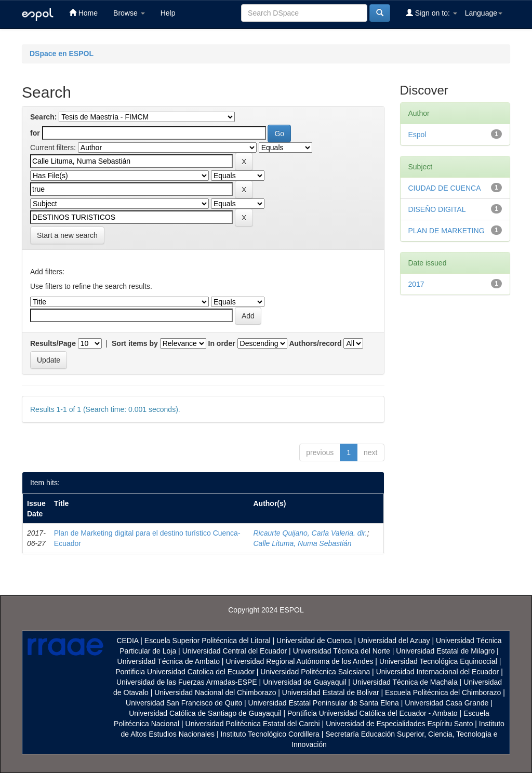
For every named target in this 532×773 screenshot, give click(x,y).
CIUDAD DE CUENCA (445, 188)
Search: (43, 117)
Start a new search (67, 235)
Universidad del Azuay (394, 641)
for (35, 133)
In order (222, 343)
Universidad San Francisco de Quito (184, 703)
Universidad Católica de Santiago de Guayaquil (205, 713)
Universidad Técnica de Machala (405, 682)
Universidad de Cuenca (314, 641)
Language (484, 13)
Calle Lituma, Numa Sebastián (302, 543)
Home (83, 13)
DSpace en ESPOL (62, 54)
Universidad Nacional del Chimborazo (215, 692)
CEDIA (127, 641)
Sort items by (135, 343)
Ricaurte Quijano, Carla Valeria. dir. (310, 533)
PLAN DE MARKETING (447, 231)
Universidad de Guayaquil (304, 682)
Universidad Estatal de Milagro (445, 651)
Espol (417, 135)
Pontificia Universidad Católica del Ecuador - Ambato (373, 713)
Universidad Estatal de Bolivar (331, 692)
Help (168, 13)
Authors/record (315, 343)
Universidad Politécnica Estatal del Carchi (253, 724)
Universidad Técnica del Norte (342, 651)
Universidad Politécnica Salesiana (315, 672)
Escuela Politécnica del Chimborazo (443, 692)
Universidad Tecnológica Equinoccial (438, 661)
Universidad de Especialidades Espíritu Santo (399, 724)
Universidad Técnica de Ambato (169, 661)
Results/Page (53, 343)
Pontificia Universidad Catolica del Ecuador (185, 672)
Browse (129, 13)
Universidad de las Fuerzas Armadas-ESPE (187, 682)
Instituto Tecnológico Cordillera (270, 734)
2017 (416, 284)
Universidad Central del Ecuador (235, 651)
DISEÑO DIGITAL (437, 209)
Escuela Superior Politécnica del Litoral (208, 641)
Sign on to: (431, 13)
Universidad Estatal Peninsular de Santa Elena (324, 703)
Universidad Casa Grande (448, 703)
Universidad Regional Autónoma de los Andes (299, 661)
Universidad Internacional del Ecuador (438, 672)
